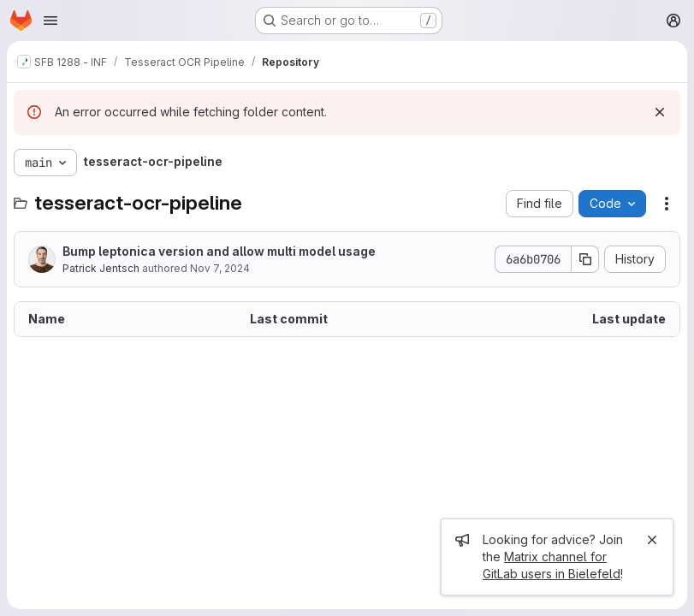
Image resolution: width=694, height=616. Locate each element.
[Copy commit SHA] (585, 259)
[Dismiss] (660, 112)
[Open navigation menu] (50, 21)
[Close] (652, 540)
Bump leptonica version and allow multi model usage (219, 251)
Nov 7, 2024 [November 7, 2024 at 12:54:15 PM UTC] (220, 268)
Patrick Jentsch (101, 268)
